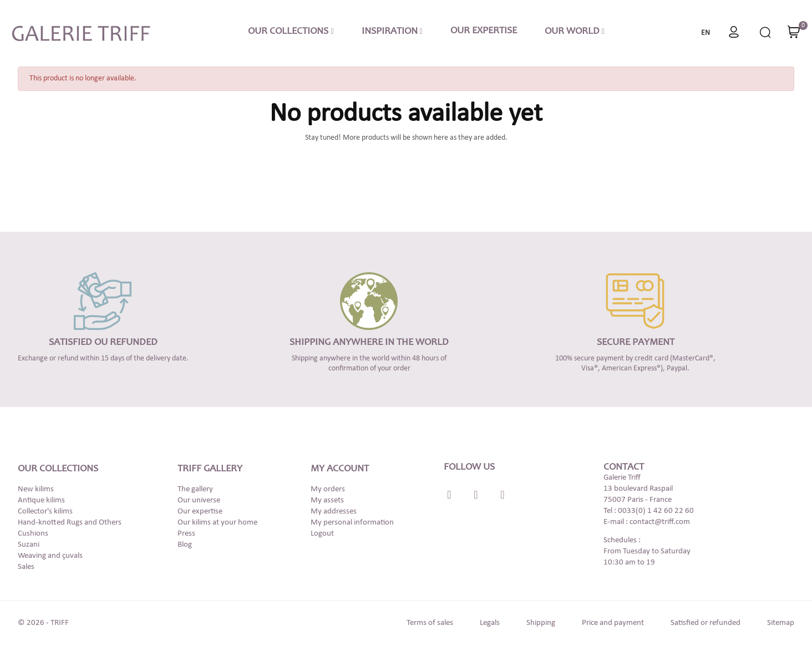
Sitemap (781, 623)
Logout (322, 534)
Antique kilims (41, 500)
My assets (327, 500)
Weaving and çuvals (50, 556)
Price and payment (613, 623)
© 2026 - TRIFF (43, 623)
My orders (328, 489)
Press (186, 534)
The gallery (195, 489)
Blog (185, 545)
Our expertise (200, 512)
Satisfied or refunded (706, 623)
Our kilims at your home (217, 523)
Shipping (541, 623)
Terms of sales (430, 623)
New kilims (36, 489)
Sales (26, 567)
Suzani (29, 545)
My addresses (334, 512)
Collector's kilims (45, 512)
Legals (490, 623)
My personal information (352, 523)
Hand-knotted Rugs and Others (70, 523)
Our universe (199, 500)
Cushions (33, 534)
